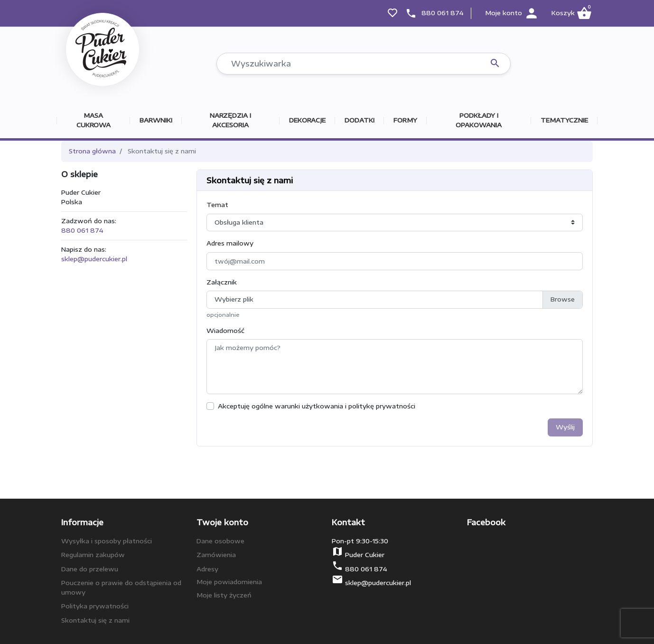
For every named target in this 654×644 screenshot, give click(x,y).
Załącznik (222, 282)
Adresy (207, 569)
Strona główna (92, 151)
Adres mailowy (230, 243)
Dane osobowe (220, 541)
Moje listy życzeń (224, 595)
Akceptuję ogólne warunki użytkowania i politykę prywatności (317, 406)
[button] (571, 13)
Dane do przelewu (90, 569)
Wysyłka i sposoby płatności (107, 541)
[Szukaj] (364, 64)
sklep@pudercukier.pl (94, 259)
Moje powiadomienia (229, 582)
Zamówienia (216, 555)
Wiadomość (225, 331)
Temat (217, 205)
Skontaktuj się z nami (95, 620)
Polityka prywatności (95, 606)
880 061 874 (443, 13)
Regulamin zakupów (93, 555)
